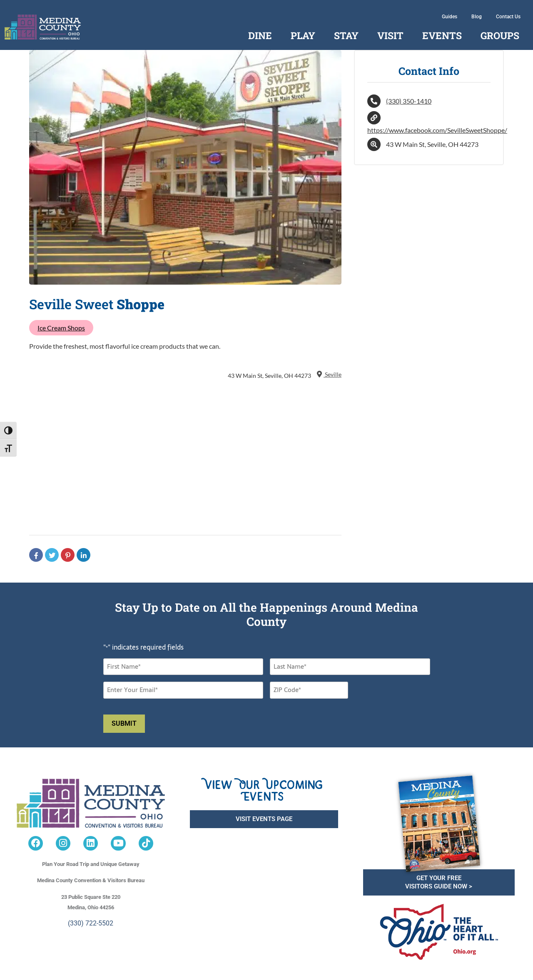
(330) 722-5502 (91, 923)
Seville (328, 374)
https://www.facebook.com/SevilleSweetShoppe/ (437, 130)
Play (303, 35)
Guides (450, 17)
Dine (260, 35)
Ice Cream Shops (61, 328)
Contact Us (508, 17)
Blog (477, 17)
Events (442, 35)
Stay (346, 35)
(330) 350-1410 (409, 101)
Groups (500, 35)
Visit (390, 35)
